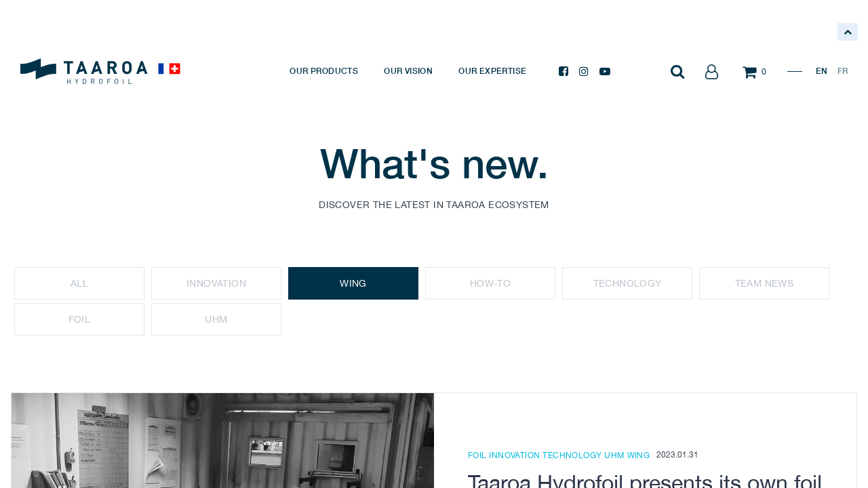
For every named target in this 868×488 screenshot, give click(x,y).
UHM (216, 319)
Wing (353, 283)
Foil (80, 319)
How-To (490, 283)
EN (822, 71)
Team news (765, 283)
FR (843, 71)
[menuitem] (324, 71)
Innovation (216, 283)
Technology (628, 283)
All (79, 283)
